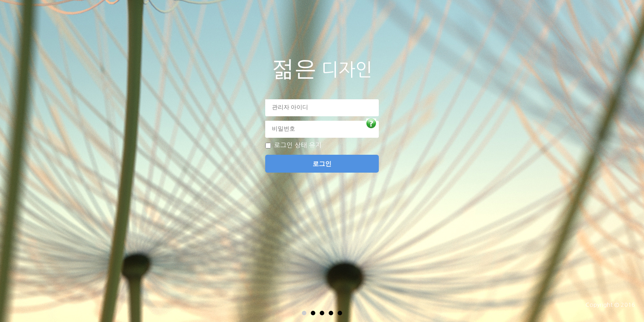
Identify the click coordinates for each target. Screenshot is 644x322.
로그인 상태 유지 (298, 145)
